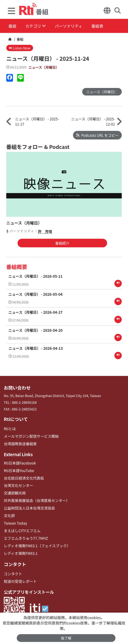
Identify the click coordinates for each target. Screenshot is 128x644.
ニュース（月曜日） (44, 68)
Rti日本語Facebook (19, 461)
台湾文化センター (17, 483)
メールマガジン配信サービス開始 (29, 435)
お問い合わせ (16, 388)
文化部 (9, 511)
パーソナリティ (74, 26)
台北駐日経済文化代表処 (22, 476)
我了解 (66, 638)
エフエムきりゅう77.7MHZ (24, 533)
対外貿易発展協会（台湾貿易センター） (34, 497)
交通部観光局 (14, 490)
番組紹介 (61, 244)
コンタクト (14, 558)
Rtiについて (15, 419)
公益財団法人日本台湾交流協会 (27, 504)
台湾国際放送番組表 (19, 442)
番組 (13, 26)
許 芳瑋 (45, 232)
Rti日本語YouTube (18, 468)
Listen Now (20, 48)
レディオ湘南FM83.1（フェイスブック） (34, 540)
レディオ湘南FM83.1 (19, 547)
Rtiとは (9, 428)
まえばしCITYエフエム (21, 526)
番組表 (105, 26)
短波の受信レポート (19, 574)
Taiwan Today (14, 518)
